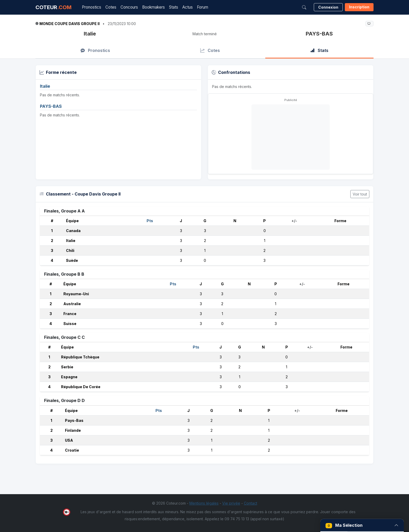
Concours (129, 7)
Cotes (111, 7)
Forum (203, 7)
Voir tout (360, 194)
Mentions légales (204, 503)
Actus (188, 7)
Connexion (328, 7)
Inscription (359, 7)
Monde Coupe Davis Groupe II (70, 24)
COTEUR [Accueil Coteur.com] (53, 7)
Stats (174, 7)
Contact (251, 503)
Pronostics (92, 7)
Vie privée (231, 503)
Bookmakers (154, 7)
